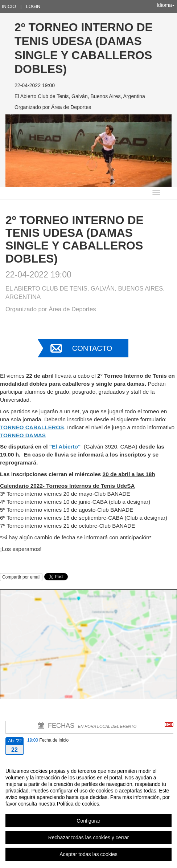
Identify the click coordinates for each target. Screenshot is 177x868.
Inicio (9, 6)
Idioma (166, 5)
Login (33, 6)
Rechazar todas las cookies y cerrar (89, 837)
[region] (88, 812)
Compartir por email (21, 577)
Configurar (88, 821)
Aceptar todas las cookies (88, 854)
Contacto (92, 348)
